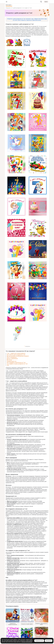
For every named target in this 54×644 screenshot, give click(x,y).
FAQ (8, 365)
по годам (25, 8)
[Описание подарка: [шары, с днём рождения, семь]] (16, 334)
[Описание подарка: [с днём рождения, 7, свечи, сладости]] (16, 186)
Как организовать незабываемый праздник (18, 356)
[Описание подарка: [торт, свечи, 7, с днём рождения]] (38, 80)
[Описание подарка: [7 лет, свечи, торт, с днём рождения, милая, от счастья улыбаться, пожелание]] (38, 207)
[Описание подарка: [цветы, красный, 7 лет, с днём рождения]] (16, 58)
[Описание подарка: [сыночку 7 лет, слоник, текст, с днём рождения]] (27, 43)
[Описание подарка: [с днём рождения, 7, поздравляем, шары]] (38, 249)
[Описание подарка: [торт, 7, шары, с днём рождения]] (38, 101)
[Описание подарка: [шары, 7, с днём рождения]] (38, 291)
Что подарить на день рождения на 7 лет (17, 364)
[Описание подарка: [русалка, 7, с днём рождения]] (16, 207)
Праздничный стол (12, 361)
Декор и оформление (12, 359)
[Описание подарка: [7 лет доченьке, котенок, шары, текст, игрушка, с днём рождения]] (18, 43)
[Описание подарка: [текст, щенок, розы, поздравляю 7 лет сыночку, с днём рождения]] (10, 43)
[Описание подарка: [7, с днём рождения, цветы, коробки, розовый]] (16, 291)
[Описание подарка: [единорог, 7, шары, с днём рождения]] (16, 143)
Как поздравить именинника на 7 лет (16, 363)
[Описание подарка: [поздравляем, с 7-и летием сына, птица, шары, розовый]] (16, 228)
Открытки (8, 8)
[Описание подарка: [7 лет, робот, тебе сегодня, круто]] (16, 164)
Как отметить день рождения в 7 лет (16, 355)
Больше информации (27, 642)
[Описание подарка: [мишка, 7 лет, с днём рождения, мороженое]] (16, 270)
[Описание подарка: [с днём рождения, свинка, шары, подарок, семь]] (38, 313)
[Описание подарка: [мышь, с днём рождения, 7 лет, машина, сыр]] (38, 270)
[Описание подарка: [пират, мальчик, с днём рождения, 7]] (16, 80)
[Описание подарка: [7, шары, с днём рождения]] (16, 249)
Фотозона (9, 360)
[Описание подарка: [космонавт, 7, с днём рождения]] (38, 186)
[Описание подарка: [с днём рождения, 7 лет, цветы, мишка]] (38, 228)
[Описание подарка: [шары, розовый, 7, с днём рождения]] (16, 313)
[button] (9, 5)
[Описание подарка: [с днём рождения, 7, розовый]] (38, 122)
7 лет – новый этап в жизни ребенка (16, 353)
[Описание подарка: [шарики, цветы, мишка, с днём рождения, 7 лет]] (38, 58)
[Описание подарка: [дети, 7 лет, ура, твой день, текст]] (16, 122)
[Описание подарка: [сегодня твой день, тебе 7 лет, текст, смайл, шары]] (16, 101)
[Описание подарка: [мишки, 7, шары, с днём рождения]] (38, 143)
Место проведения (12, 357)
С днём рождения (17, 8)
